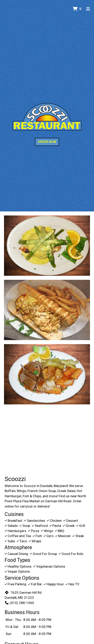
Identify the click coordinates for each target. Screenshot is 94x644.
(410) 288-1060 (19, 603)
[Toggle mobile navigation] (88, 9)
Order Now (47, 142)
